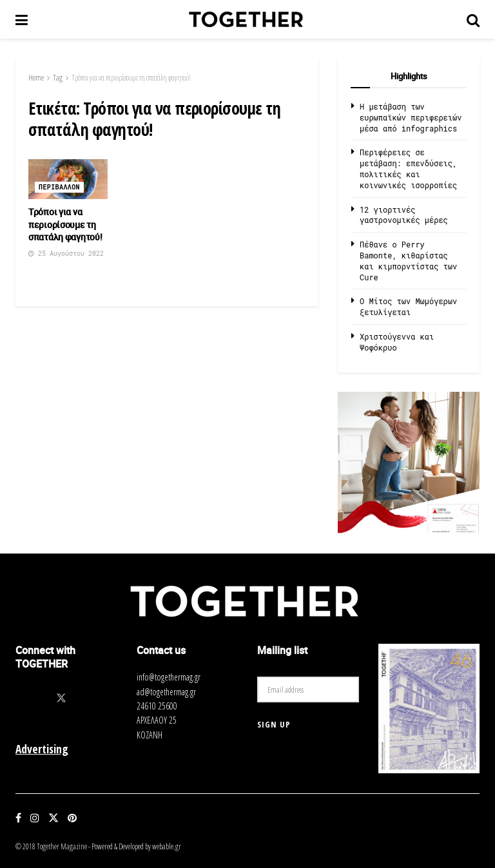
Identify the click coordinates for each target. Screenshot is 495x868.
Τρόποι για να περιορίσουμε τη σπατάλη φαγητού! (131, 78)
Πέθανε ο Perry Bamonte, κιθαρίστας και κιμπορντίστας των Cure (408, 260)
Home (36, 78)
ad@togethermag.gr (166, 692)
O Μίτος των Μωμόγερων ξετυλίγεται (408, 306)
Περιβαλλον (59, 187)
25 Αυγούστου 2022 (66, 254)
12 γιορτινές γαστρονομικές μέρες (404, 215)
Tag (58, 78)
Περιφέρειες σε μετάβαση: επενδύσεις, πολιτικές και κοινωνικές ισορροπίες (408, 168)
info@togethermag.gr (169, 677)
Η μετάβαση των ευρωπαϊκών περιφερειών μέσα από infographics (411, 117)
